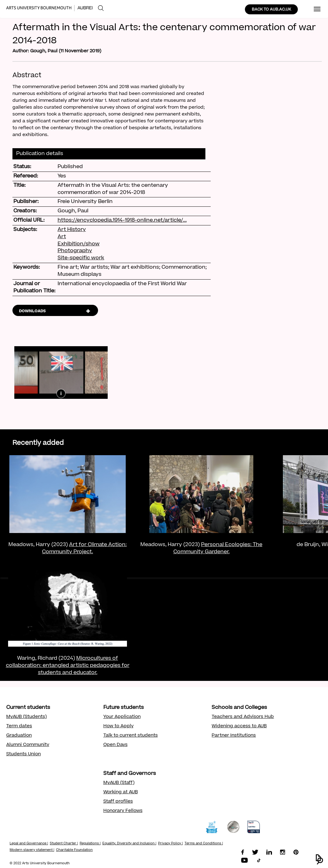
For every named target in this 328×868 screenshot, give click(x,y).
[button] (319, 859)
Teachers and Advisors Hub (243, 717)
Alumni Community (28, 745)
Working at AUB (121, 792)
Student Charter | (64, 844)
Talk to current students (131, 736)
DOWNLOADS (32, 311)
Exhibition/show (79, 244)
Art (62, 237)
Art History (72, 230)
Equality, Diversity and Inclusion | (129, 844)
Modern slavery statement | (32, 850)
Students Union (23, 754)
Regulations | (90, 844)
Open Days (115, 745)
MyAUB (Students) (26, 717)
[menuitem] (101, 8)
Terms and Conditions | (204, 844)
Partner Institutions (234, 736)
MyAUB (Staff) (119, 783)
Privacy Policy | (170, 844)
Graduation (19, 736)
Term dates (19, 726)
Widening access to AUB (239, 726)
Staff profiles (118, 802)
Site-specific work (81, 258)
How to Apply (118, 726)
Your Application (122, 717)
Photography (75, 251)
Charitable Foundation (74, 850)
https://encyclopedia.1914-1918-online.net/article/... (122, 220)
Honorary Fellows (123, 811)
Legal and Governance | (29, 844)
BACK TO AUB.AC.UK (271, 10)
